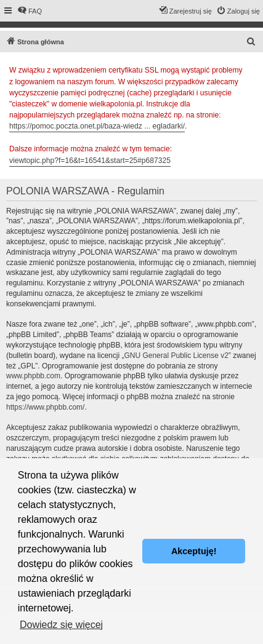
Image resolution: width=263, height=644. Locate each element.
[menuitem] (30, 11)
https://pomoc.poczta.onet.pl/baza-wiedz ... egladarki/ (97, 126)
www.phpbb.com (33, 376)
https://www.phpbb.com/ (45, 407)
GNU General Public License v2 (176, 356)
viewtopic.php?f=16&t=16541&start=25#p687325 (90, 161)
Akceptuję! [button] (194, 551)
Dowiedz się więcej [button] (61, 625)
